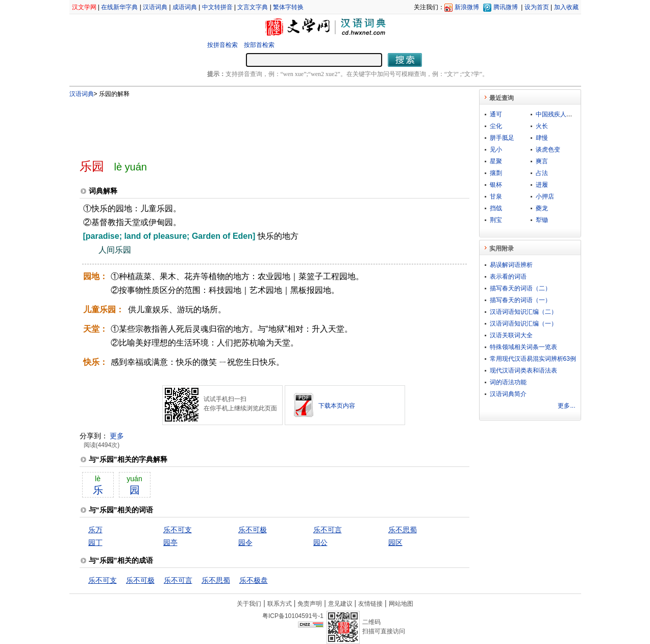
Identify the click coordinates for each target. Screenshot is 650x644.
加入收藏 (566, 7)
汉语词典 (155, 7)
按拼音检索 (222, 45)
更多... (566, 406)
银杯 (496, 185)
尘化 (496, 126)
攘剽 (496, 173)
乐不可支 (178, 530)
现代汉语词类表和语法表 (523, 370)
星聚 (496, 161)
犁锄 (542, 220)
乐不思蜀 (403, 530)
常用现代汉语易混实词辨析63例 (533, 359)
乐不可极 (253, 530)
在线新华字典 (119, 7)
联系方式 (280, 604)
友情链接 (370, 604)
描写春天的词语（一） (520, 300)
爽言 (542, 161)
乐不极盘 (254, 580)
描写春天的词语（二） (520, 288)
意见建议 (340, 604)
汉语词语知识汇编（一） (523, 324)
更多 (117, 436)
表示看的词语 (508, 277)
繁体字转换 (288, 7)
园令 (245, 542)
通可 (496, 114)
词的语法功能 (508, 382)
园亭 (170, 542)
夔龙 (542, 208)
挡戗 (496, 208)
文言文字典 (253, 7)
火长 (542, 126)
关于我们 (249, 604)
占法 (542, 173)
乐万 (95, 530)
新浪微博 (467, 7)
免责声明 (310, 604)
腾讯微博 (506, 7)
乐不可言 (328, 530)
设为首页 (537, 7)
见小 (496, 150)
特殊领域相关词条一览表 (523, 347)
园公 (320, 542)
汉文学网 (84, 7)
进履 (542, 185)
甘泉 (496, 196)
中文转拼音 (217, 7)
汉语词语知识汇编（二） (523, 312)
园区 (395, 542)
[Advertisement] (258, 124)
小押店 (545, 196)
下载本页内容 (337, 406)
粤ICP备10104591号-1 (293, 616)
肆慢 (542, 138)
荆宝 (496, 220)
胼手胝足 (502, 138)
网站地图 (401, 604)
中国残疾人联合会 (560, 114)
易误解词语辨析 (511, 265)
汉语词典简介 (508, 394)
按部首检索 (259, 45)
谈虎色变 (548, 150)
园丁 (95, 542)
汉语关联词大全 (511, 335)
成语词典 (185, 7)
